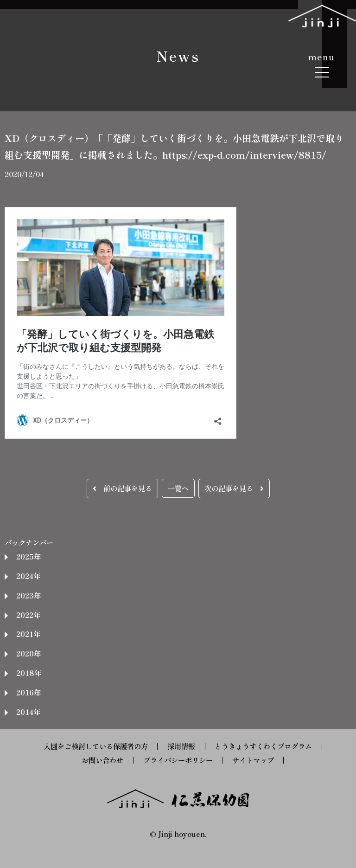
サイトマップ (253, 760)
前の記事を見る (122, 488)
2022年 (28, 615)
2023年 (29, 595)
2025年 (29, 556)
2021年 (28, 634)
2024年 (28, 576)
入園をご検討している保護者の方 (96, 746)
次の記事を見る (234, 488)
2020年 (29, 653)
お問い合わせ (102, 760)
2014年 (28, 712)
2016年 (29, 692)
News (178, 55)
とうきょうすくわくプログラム (263, 746)
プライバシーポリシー (178, 760)
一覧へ (178, 488)
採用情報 (181, 746)
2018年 (29, 673)
